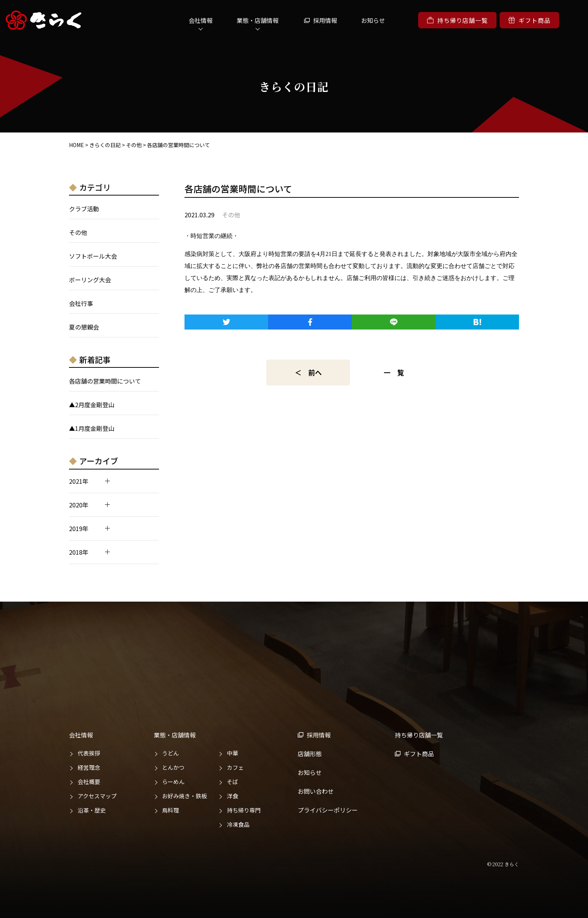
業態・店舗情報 (258, 20)
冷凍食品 (238, 824)
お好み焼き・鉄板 (184, 796)
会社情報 (201, 20)
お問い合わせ (316, 791)
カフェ (235, 767)
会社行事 (81, 303)
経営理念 (89, 767)
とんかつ (173, 767)
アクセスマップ (97, 796)
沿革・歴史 (92, 810)
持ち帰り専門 (244, 810)
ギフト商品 (529, 20)
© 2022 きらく (503, 864)
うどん (170, 753)
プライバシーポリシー (328, 810)
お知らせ (373, 20)
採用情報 (325, 20)
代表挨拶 (89, 753)
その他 (78, 232)
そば (232, 782)
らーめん (173, 782)
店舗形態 (310, 754)
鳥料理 (170, 810)
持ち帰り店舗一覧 (457, 20)
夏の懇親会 (84, 327)
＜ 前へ (308, 372)
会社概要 (89, 782)
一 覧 (394, 372)
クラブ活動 (84, 209)
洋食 (232, 796)
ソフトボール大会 (93, 256)
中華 (232, 753)
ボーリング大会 (90, 280)
